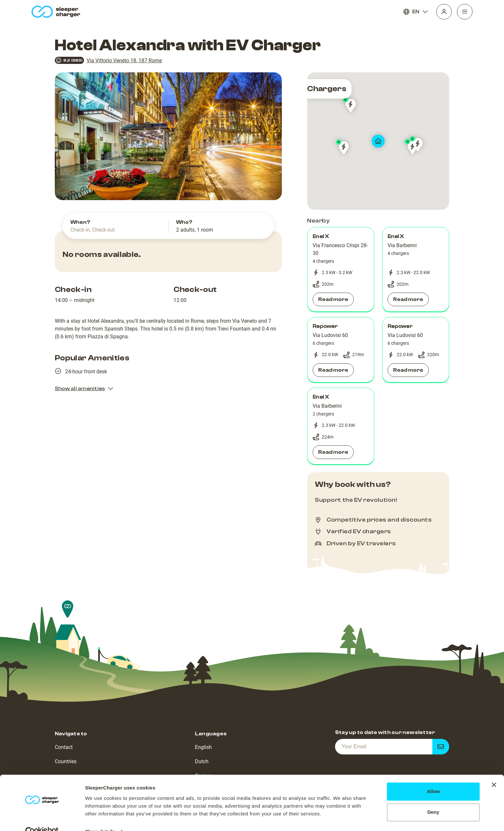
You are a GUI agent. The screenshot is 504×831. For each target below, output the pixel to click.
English (203, 747)
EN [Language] (416, 12)
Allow (433, 778)
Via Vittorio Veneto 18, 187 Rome (124, 60)
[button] (341, 270)
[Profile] (444, 12)
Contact (64, 747)
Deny (433, 799)
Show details (100, 818)
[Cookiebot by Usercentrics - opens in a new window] (42, 818)
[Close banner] (494, 771)
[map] (378, 141)
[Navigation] (465, 12)
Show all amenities (84, 389)
